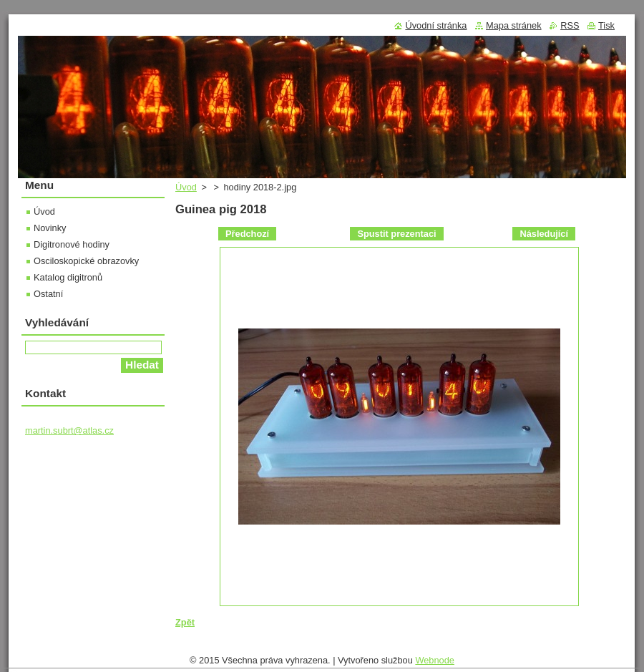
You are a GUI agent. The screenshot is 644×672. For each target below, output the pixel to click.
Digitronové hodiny (72, 244)
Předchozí (247, 234)
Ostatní (48, 294)
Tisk (606, 25)
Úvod (186, 187)
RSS (570, 25)
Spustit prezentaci (396, 234)
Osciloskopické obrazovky (86, 261)
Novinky (50, 228)
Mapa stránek (514, 25)
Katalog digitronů (68, 277)
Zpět (185, 622)
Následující (544, 234)
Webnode (435, 660)
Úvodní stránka (436, 25)
